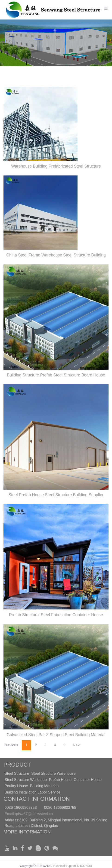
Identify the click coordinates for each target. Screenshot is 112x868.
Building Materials (45, 786)
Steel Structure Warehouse (53, 773)
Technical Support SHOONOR (72, 866)
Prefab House (60, 780)
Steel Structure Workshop (26, 780)
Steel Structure (17, 773)
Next (77, 745)
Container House (88, 780)
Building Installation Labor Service (33, 792)
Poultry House (16, 786)
